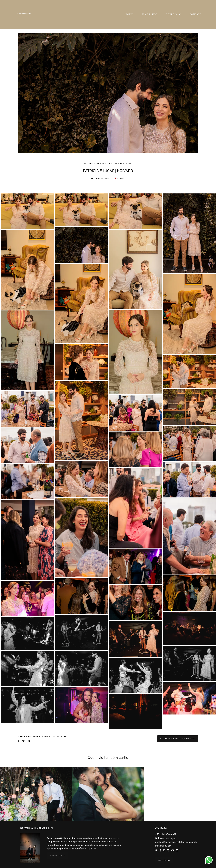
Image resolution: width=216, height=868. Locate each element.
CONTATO (196, 14)
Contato (164, 860)
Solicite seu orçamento (178, 739)
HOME (129, 14)
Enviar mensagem (167, 838)
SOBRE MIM (173, 14)
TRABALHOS (150, 14)
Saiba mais (58, 856)
